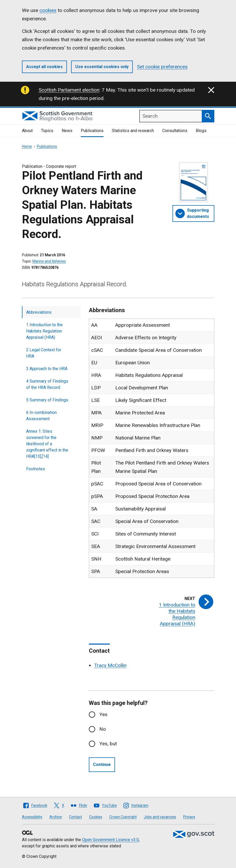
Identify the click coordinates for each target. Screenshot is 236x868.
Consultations (175, 131)
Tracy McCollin (110, 665)
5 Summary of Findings (47, 400)
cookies (48, 10)
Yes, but (108, 744)
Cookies (96, 817)
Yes (103, 714)
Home (27, 146)
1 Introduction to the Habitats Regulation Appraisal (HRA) (44, 331)
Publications (92, 131)
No (103, 729)
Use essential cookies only (102, 67)
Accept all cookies (44, 67)
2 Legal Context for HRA (44, 353)
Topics (47, 131)
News (67, 131)
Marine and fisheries (49, 261)
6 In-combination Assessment (41, 416)
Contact (76, 817)
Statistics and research (133, 131)
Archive (56, 817)
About (27, 131)
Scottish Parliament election (69, 90)
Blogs (201, 131)
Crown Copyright (123, 817)
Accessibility (32, 817)
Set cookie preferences (162, 67)
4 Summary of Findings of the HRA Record (47, 384)
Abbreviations (39, 312)
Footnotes (36, 469)
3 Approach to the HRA (47, 369)
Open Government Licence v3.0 (110, 840)
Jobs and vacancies (160, 817)
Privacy (189, 817)
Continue (102, 765)
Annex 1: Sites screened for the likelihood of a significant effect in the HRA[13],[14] (47, 444)
